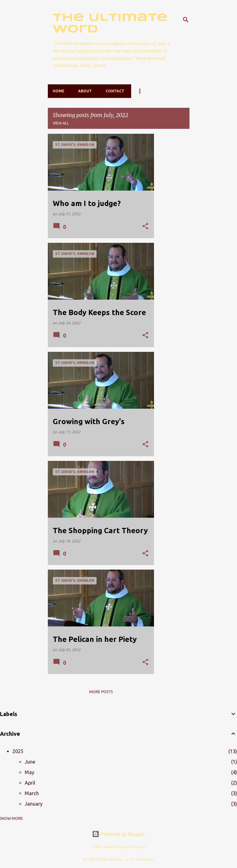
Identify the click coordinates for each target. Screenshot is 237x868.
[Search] (186, 20)
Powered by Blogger (118, 834)
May (29, 772)
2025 (18, 751)
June (30, 762)
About (85, 91)
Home (59, 91)
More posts (101, 692)
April (30, 783)
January (34, 804)
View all (61, 123)
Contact (115, 91)
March (32, 793)
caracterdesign (133, 847)
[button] (145, 227)
